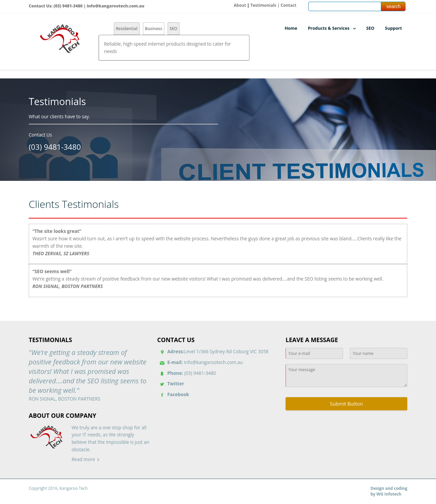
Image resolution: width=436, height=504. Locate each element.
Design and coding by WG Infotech (389, 491)
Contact (288, 5)
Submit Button (346, 404)
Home (291, 28)
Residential (127, 29)
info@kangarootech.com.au (116, 6)
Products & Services (329, 28)
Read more (83, 459)
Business (154, 29)
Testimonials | (265, 5)
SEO (174, 29)
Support (393, 28)
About (240, 5)
